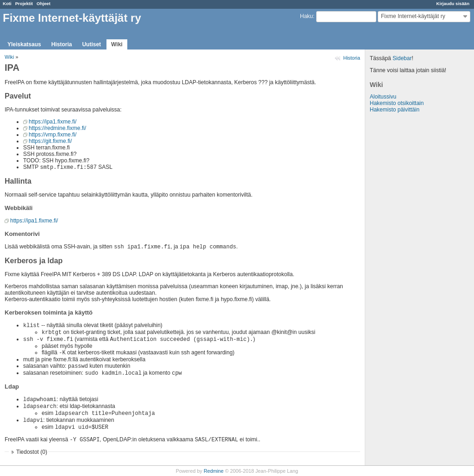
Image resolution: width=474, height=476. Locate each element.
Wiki (117, 44)
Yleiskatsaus (24, 44)
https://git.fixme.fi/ (50, 141)
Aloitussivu (383, 97)
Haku (306, 16)
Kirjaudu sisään (453, 3)
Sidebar (402, 58)
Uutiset (91, 44)
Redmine (214, 471)
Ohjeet (44, 3)
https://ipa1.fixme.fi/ (53, 122)
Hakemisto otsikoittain (397, 103)
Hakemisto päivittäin (395, 110)
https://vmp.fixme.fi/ (53, 135)
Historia (62, 44)
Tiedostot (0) (32, 452)
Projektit (24, 3)
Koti (7, 3)
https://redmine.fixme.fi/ (57, 128)
